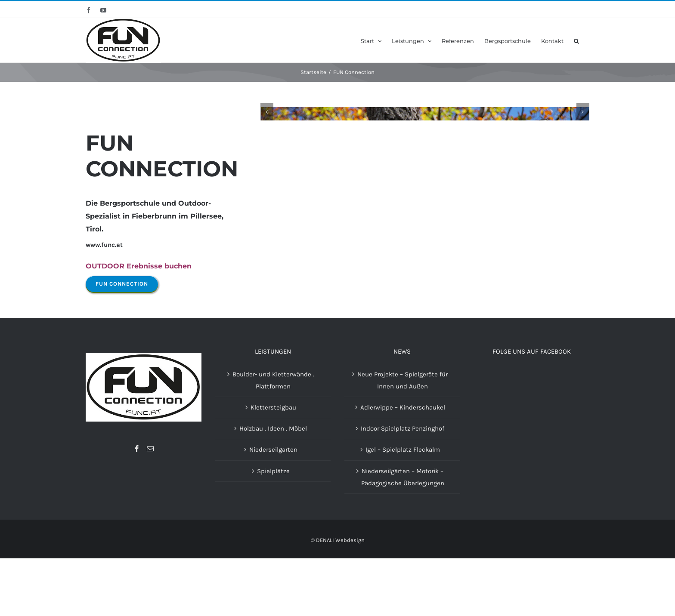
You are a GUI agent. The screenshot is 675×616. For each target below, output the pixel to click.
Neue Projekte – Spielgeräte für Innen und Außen (403, 437)
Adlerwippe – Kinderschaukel (403, 465)
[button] (576, 40)
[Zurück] (267, 218)
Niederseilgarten (273, 507)
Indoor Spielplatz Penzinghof (403, 486)
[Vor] (583, 218)
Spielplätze (273, 528)
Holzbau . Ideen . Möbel (273, 486)
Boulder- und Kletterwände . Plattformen (273, 437)
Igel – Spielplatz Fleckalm (403, 507)
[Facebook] (137, 506)
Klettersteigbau (273, 465)
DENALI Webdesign (340, 597)
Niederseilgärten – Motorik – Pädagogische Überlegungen (403, 534)
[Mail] (150, 506)
